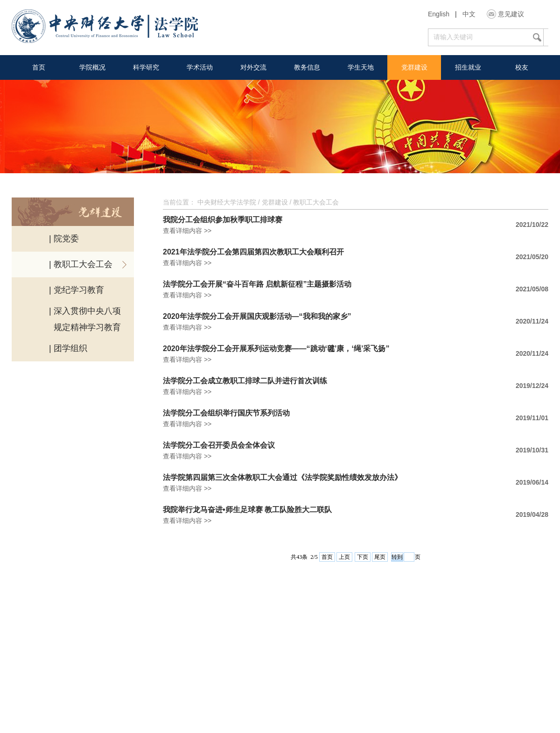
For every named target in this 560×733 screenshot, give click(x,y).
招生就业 (468, 67)
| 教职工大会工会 (81, 264)
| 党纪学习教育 (77, 290)
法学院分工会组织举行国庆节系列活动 (226, 413)
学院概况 (92, 67)
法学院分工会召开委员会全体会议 (219, 445)
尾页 (380, 557)
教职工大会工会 (316, 202)
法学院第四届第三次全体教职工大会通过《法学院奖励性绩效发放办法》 (282, 478)
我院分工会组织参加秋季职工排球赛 (223, 220)
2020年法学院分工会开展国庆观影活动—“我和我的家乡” (257, 317)
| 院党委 (64, 239)
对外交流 (253, 67)
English (439, 14)
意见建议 (511, 14)
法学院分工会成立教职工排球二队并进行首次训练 (245, 381)
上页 (344, 557)
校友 (522, 67)
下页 (363, 557)
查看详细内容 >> (187, 231)
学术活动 (200, 67)
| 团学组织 (68, 348)
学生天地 (361, 67)
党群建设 (414, 67)
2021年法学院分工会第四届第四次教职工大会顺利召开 (253, 252)
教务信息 (307, 67)
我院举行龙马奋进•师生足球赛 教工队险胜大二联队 (247, 510)
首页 (39, 67)
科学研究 (146, 67)
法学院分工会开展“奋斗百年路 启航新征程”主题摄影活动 (257, 284)
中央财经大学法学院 (227, 202)
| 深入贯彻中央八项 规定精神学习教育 (85, 319)
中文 (469, 14)
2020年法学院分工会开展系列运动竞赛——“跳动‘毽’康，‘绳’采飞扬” (276, 349)
